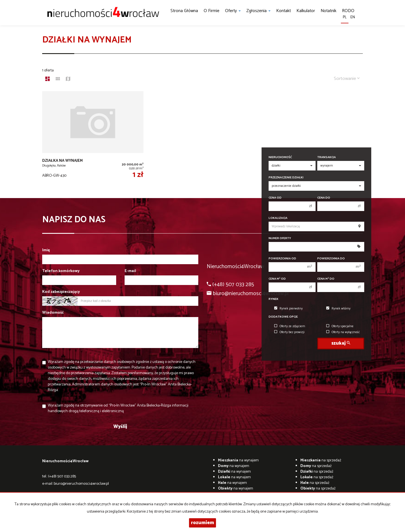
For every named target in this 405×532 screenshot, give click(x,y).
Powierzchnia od (282, 259)
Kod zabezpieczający (61, 292)
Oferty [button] (233, 11)
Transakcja (327, 157)
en (353, 17)
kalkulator (306, 11)
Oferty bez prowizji (289, 332)
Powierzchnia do (331, 259)
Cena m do (326, 279)
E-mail (130, 271)
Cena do (324, 198)
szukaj (341, 343)
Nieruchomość (280, 157)
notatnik (328, 11)
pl (345, 17)
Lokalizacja (278, 218)
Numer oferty (280, 238)
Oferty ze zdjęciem (290, 326)
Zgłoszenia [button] (258, 11)
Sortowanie (347, 79)
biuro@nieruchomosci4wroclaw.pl (81, 484)
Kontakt (283, 11)
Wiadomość (53, 313)
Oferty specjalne (340, 326)
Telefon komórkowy (61, 271)
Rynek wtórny (338, 309)
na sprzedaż (321, 460)
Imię (46, 250)
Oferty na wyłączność (343, 332)
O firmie (211, 11)
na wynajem (238, 460)
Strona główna (184, 11)
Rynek (274, 299)
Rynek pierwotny (288, 309)
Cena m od (277, 279)
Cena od (275, 198)
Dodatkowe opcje (283, 317)
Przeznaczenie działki (286, 178)
